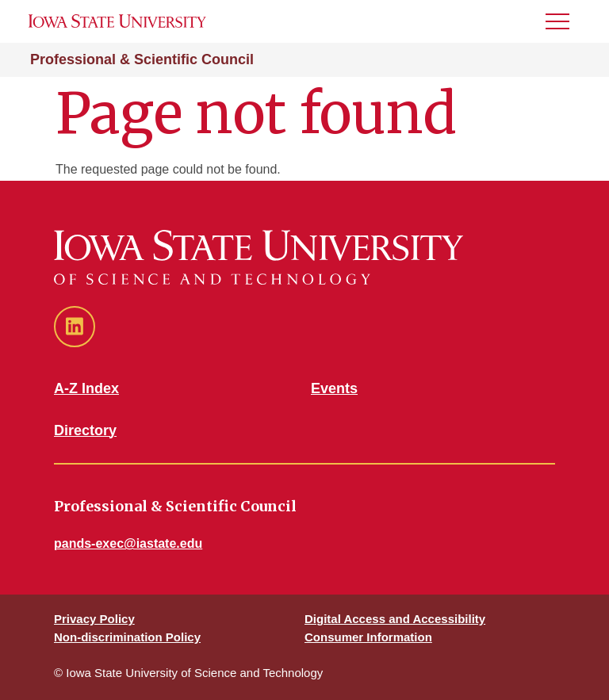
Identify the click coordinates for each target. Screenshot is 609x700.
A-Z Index (86, 388)
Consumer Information (368, 637)
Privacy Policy (94, 619)
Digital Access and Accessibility (395, 619)
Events (334, 388)
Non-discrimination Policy (127, 637)
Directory (85, 430)
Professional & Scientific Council (142, 59)
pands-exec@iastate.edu (128, 543)
